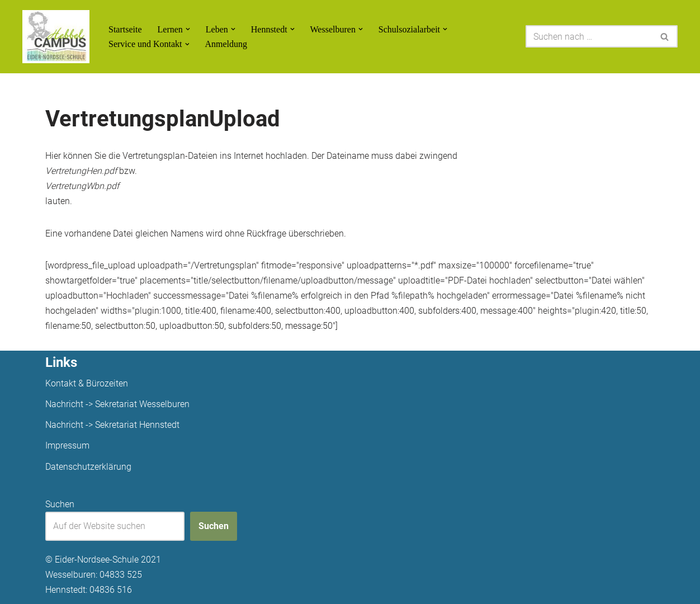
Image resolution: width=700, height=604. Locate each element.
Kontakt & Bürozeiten (87, 383)
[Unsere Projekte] (56, 37)
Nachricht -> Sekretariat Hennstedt (112, 425)
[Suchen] (589, 36)
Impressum (67, 445)
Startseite (125, 29)
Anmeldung (226, 44)
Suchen (60, 504)
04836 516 (111, 590)
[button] (188, 29)
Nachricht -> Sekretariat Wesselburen (117, 404)
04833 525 (121, 575)
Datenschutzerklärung (88, 467)
